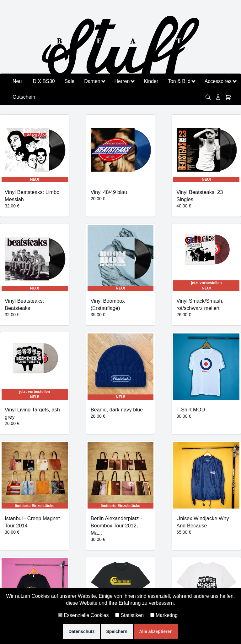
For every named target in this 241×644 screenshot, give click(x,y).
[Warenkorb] (228, 97)
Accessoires (220, 81)
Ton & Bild (181, 81)
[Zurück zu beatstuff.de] (120, 52)
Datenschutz (81, 631)
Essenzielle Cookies (84, 615)
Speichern (117, 631)
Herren (124, 81)
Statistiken (129, 615)
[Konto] (218, 97)
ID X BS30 (43, 81)
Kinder (151, 81)
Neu (17, 81)
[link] (208, 97)
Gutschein (24, 97)
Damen (94, 81)
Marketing (164, 615)
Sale (69, 81)
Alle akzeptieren (156, 631)
